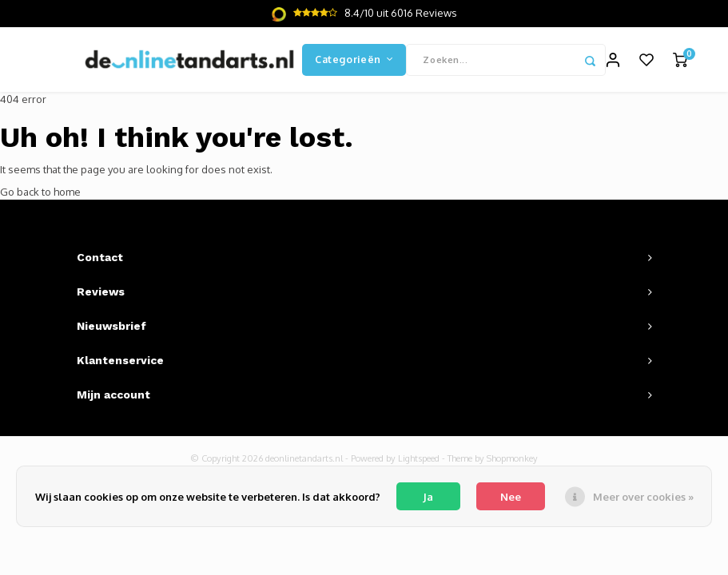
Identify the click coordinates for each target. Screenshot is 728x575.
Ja (428, 497)
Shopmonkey (512, 458)
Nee (511, 497)
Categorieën (354, 59)
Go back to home (40, 192)
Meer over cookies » (643, 497)
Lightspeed (419, 458)
